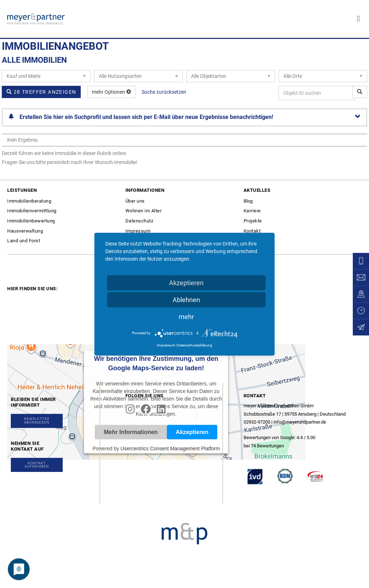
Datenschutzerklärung (195, 345)
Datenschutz (139, 221)
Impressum (138, 231)
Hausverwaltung (25, 231)
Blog (248, 201)
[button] (358, 19)
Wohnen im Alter (144, 211)
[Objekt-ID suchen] (360, 92)
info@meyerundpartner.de (300, 422)
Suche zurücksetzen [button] (164, 92)
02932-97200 (257, 422)
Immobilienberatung (29, 201)
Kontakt (252, 231)
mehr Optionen (112, 92)
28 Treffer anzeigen (41, 92)
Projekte (253, 221)
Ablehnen (186, 299)
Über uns (135, 201)
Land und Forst (24, 241)
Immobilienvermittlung (32, 211)
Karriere (252, 211)
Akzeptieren (186, 282)
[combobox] (46, 76)
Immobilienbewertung (31, 221)
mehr (186, 316)
